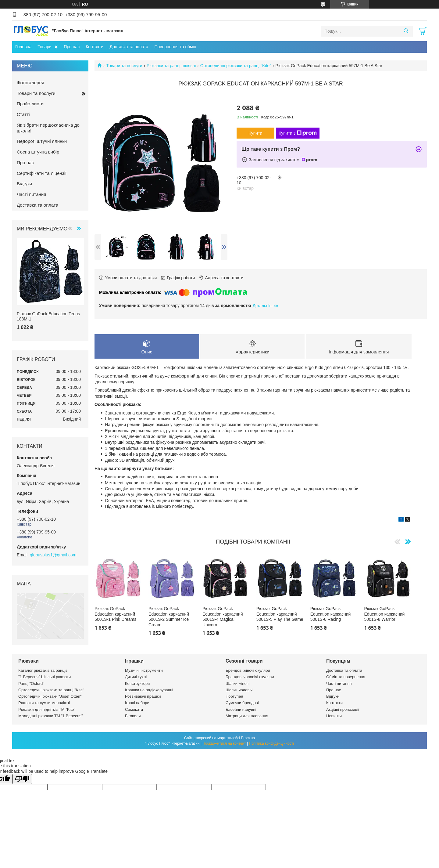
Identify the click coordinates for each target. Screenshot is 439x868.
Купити (256, 133)
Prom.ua (248, 738)
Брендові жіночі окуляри (248, 670)
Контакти (95, 47)
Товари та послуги (124, 66)
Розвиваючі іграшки (143, 696)
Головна (23, 47)
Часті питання (31, 194)
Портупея (234, 696)
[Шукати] (406, 31)
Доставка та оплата (129, 47)
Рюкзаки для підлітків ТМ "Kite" (47, 709)
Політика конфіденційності (272, 743)
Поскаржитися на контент (224, 743)
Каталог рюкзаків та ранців (43, 670)
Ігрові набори (137, 703)
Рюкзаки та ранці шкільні (171, 66)
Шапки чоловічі (239, 690)
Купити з (298, 133)
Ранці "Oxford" (31, 684)
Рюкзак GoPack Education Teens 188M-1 (48, 316)
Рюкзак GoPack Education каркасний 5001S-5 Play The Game (280, 614)
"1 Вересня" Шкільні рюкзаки (45, 677)
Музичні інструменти (144, 670)
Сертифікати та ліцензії (42, 173)
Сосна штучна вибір (38, 152)
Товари (45, 47)
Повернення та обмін (175, 47)
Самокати (134, 709)
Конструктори (137, 684)
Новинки (334, 716)
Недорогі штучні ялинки (42, 141)
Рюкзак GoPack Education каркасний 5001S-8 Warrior (385, 614)
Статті (23, 114)
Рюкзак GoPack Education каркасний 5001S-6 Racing (331, 614)
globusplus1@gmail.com (53, 555)
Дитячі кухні (136, 677)
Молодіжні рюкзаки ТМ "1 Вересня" (51, 716)
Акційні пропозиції (343, 709)
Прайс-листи (30, 104)
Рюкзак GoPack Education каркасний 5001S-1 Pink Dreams (115, 614)
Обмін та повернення (346, 677)
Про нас (72, 47)
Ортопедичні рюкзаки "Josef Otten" (50, 696)
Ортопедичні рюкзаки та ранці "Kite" (236, 66)
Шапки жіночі (237, 684)
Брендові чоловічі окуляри (250, 677)
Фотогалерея (30, 83)
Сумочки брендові (242, 703)
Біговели (133, 716)
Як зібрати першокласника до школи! (48, 128)
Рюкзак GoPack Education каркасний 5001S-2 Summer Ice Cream (169, 617)
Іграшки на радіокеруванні (149, 690)
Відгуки (24, 184)
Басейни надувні (241, 709)
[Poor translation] (22, 779)
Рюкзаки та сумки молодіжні (44, 703)
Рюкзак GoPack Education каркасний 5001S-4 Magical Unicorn (223, 617)
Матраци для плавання (247, 716)
